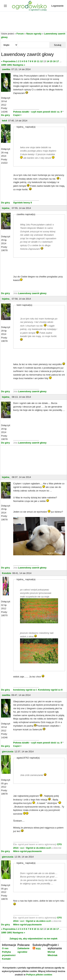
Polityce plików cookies (39, 975)
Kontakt (6, 959)
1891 (10, 65)
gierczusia (8, 752)
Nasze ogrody (34, 34)
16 (54, 61)
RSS (37, 949)
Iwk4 (4, 121)
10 (35, 61)
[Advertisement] (33, 22)
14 (48, 61)
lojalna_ (6, 208)
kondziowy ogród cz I (25, 690)
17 (58, 61)
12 (41, 61)
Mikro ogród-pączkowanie (28, 851)
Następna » (19, 65)
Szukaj (58, 45)
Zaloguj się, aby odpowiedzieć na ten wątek (33, 939)
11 (38, 61)
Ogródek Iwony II (23, 203)
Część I (17, 115)
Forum (20, 34)
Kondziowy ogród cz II (50, 690)
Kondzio (7, 573)
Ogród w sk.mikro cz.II (39, 848)
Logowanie (58, 6)
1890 (4, 65)
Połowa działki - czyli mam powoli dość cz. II (38, 112)
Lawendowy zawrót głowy (32, 293)
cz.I (22, 848)
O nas (5, 948)
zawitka (6, 69)
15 (51, 61)
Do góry (5, 115)
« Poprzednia (8, 61)
